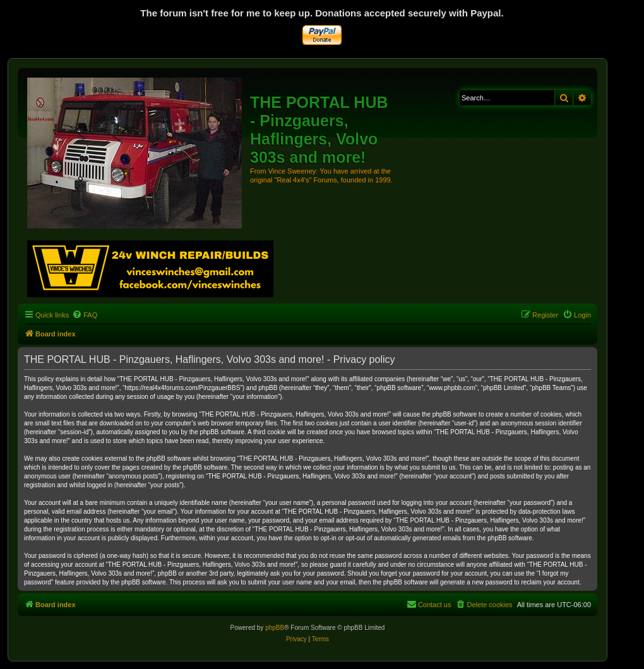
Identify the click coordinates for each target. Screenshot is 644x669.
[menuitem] (85, 315)
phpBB (275, 628)
